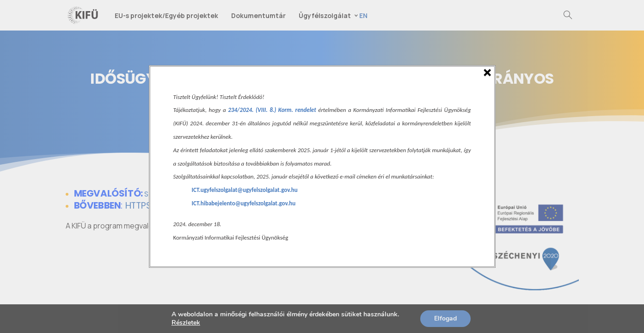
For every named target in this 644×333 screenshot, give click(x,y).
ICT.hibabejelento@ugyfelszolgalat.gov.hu (244, 203)
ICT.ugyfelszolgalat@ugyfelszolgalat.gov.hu (245, 190)
